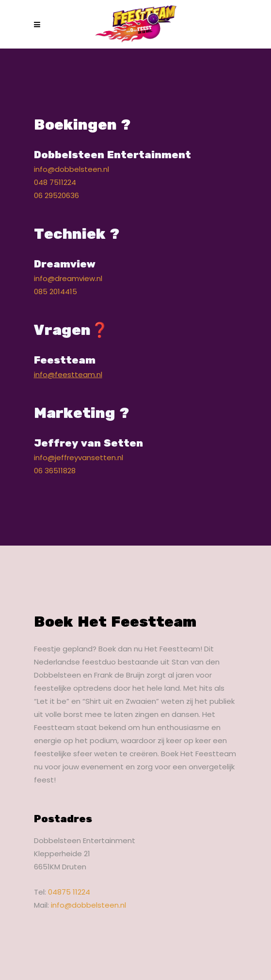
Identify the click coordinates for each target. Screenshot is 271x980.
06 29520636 (56, 195)
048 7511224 (55, 182)
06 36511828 (55, 471)
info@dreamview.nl (68, 278)
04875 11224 (69, 892)
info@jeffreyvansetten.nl (79, 457)
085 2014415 (56, 291)
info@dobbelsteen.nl (72, 169)
